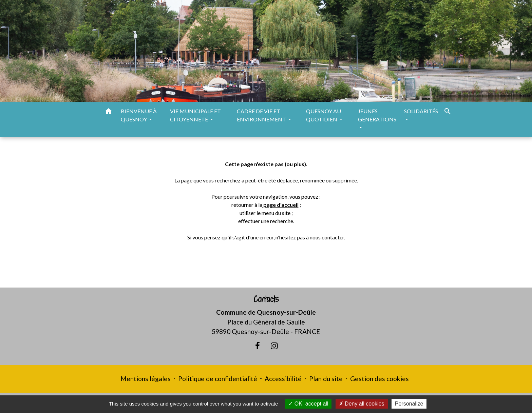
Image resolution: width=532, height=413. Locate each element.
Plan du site (326, 379)
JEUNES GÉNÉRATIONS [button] (377, 115)
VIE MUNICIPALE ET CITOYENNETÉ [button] (195, 115)
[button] (109, 112)
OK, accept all (308, 404)
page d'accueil (281, 205)
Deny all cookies (362, 404)
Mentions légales (146, 379)
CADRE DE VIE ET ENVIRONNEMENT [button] (262, 115)
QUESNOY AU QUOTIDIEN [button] (324, 115)
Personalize (409, 404)
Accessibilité (283, 379)
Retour (266, 264)
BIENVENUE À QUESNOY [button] (139, 115)
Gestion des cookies (379, 379)
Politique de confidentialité (218, 379)
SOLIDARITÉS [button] (421, 111)
